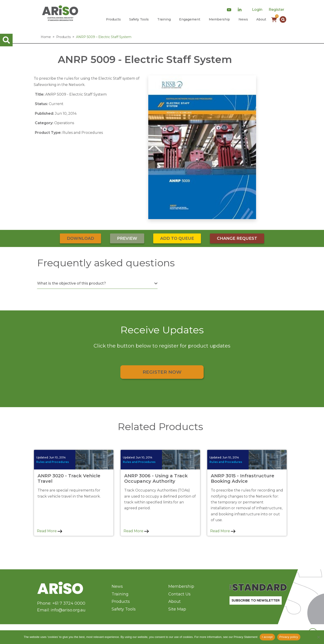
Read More (49, 531)
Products (113, 19)
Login (257, 10)
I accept (267, 637)
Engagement (190, 19)
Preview (127, 238)
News (243, 19)
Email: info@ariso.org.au (61, 610)
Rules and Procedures (53, 462)
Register (276, 10)
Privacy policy (289, 637)
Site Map (177, 609)
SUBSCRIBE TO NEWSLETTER (256, 600)
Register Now (162, 372)
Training (164, 19)
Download (80, 238)
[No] (318, 637)
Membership (219, 19)
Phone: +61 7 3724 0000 (61, 603)
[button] (283, 19)
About (261, 19)
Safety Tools (139, 19)
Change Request (237, 238)
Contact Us (179, 594)
